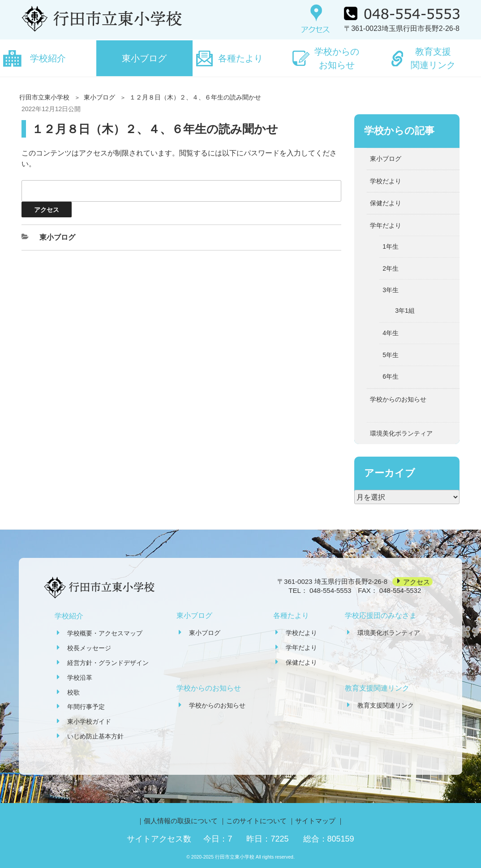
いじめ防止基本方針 (95, 736)
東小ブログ (144, 58)
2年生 (391, 268)
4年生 (391, 333)
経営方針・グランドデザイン (108, 663)
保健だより (386, 203)
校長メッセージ (89, 648)
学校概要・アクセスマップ (105, 633)
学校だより (386, 181)
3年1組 (405, 311)
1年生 (391, 246)
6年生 (391, 376)
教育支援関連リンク (433, 58)
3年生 (391, 290)
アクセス (417, 581)
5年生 (391, 355)
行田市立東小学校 (44, 97)
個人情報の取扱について (181, 821)
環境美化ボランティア (401, 433)
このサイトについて (256, 821)
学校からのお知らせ (337, 58)
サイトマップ (315, 821)
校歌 (73, 692)
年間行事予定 (86, 707)
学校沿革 (80, 678)
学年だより (386, 225)
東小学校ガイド (89, 721)
